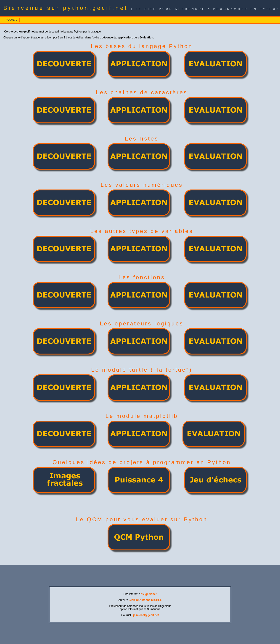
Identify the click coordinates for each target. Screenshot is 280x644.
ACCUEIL (11, 20)
